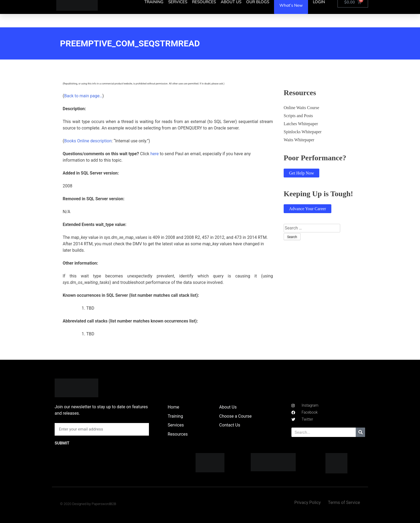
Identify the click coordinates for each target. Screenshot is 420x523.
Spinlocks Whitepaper (303, 132)
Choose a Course (235, 416)
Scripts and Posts (298, 116)
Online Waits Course (301, 108)
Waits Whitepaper (299, 140)
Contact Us (230, 425)
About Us (228, 407)
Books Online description (88, 141)
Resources (178, 434)
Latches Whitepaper (301, 124)
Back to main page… (83, 96)
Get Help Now (301, 173)
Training (175, 416)
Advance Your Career (307, 209)
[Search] (360, 432)
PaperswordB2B (104, 504)
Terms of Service (344, 502)
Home (173, 407)
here (154, 154)
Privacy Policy (308, 502)
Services (176, 425)
